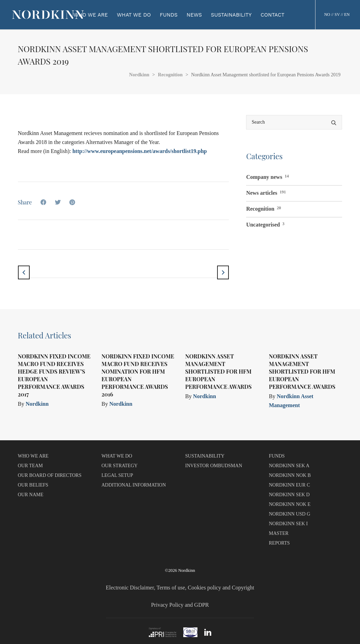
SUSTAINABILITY (205, 456)
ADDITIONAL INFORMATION (134, 485)
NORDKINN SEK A (289, 466)
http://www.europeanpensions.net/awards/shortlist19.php (140, 151)
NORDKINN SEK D (289, 495)
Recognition (264, 208)
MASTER (279, 533)
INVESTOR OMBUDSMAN (214, 466)
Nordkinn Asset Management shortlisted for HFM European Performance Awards (219, 371)
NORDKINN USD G (290, 514)
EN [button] (347, 15)
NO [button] (327, 15)
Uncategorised (265, 224)
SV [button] (337, 15)
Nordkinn (37, 404)
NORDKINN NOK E (290, 504)
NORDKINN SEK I (288, 524)
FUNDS (277, 456)
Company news (267, 176)
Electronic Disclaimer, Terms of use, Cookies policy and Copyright (180, 588)
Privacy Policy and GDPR (180, 605)
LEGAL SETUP (117, 475)
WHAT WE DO (117, 456)
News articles (266, 192)
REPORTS (279, 543)
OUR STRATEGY (120, 466)
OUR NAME (31, 495)
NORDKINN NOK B (290, 475)
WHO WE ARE (33, 456)
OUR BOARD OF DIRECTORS (50, 475)
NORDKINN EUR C (289, 485)
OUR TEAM (30, 466)
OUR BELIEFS (33, 485)
